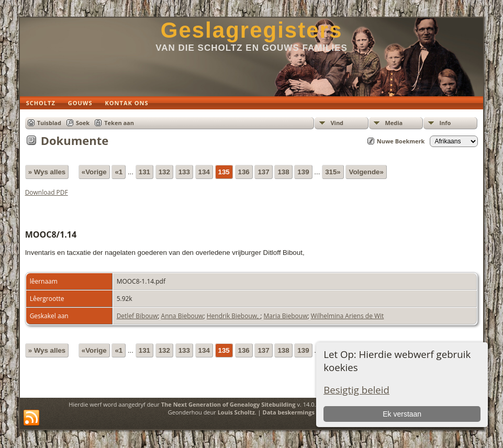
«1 (119, 172)
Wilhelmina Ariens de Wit (348, 316)
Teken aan (119, 123)
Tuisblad (49, 123)
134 (204, 172)
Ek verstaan (402, 414)
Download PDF (47, 192)
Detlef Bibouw (137, 316)
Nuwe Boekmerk (401, 141)
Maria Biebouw (286, 316)
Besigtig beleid (356, 390)
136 (244, 172)
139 (303, 172)
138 (283, 172)
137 (263, 172)
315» (333, 172)
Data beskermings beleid (298, 412)
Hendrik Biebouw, (234, 316)
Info (445, 123)
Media (394, 123)
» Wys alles (47, 172)
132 (164, 172)
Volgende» (366, 172)
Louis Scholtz (236, 412)
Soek (83, 123)
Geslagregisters (252, 30)
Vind (337, 123)
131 (144, 172)
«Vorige (94, 172)
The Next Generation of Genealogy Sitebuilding (228, 404)
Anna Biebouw (182, 316)
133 (184, 172)
